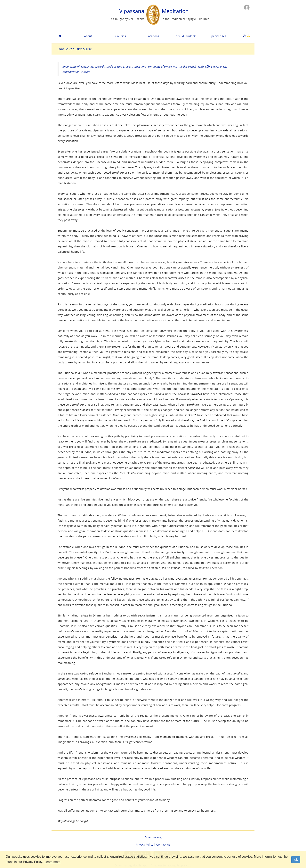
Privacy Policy (145, 844)
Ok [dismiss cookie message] (296, 860)
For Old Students (185, 36)
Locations (153, 36)
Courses (121, 36)
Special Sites (218, 36)
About (88, 36)
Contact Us (163, 844)
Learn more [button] (52, 862)
